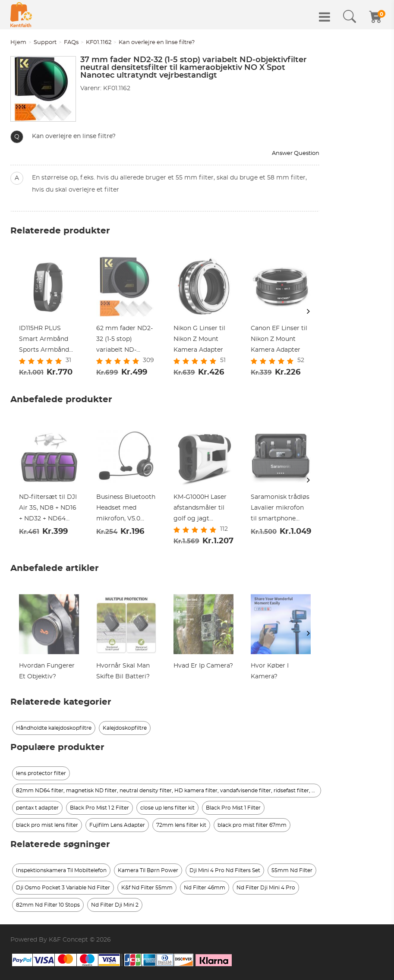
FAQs (71, 43)
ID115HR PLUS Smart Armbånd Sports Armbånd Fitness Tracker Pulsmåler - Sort (44, 340)
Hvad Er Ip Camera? (203, 666)
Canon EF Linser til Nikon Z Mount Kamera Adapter (279, 339)
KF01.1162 (99, 43)
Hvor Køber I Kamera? (270, 671)
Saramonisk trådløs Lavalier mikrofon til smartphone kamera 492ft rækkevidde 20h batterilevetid (280, 509)
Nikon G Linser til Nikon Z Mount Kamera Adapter (199, 339)
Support (45, 43)
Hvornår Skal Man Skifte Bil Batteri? (123, 671)
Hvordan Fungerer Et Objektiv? (47, 671)
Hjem (18, 43)
